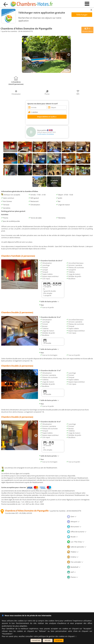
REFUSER (48, 640)
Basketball (74, 567)
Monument (74, 527)
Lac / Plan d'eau (76, 542)
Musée (72, 537)
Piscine (72, 577)
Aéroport (73, 522)
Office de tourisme (77, 532)
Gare (72, 516)
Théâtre (73, 552)
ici (76, 636)
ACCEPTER (59, 640)
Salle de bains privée (49, 301)
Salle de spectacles (77, 547)
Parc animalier (75, 562)
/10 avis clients (87, 30)
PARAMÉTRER (36, 640)
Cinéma (73, 557)
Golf (71, 572)
